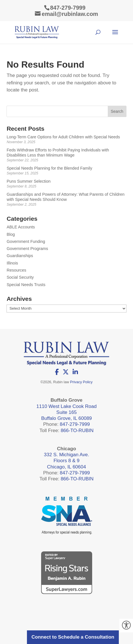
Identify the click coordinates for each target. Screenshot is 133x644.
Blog (11, 234)
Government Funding (26, 241)
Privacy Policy (81, 382)
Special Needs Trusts (26, 285)
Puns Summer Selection (28, 181)
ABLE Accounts (21, 227)
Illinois (12, 263)
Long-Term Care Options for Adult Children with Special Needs (63, 137)
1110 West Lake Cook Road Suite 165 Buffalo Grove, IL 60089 (66, 412)
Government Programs (27, 249)
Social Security (20, 277)
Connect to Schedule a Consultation (73, 637)
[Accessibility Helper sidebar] (126, 626)
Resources (16, 270)
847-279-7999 (68, 8)
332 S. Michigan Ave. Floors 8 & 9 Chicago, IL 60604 (66, 461)
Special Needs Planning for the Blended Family (49, 168)
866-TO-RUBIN (77, 431)
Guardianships (20, 256)
